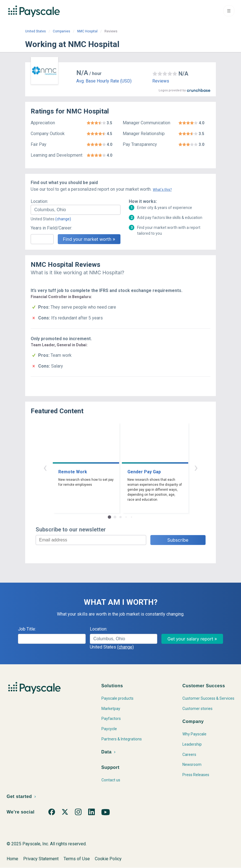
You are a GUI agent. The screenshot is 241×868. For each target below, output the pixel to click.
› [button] (196, 467)
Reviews (161, 81)
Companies (61, 31)
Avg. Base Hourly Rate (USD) (104, 81)
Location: (39, 201)
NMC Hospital (87, 31)
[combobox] (76, 210)
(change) (63, 219)
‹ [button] (45, 467)
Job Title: (27, 629)
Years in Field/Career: (51, 228)
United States (36, 31)
